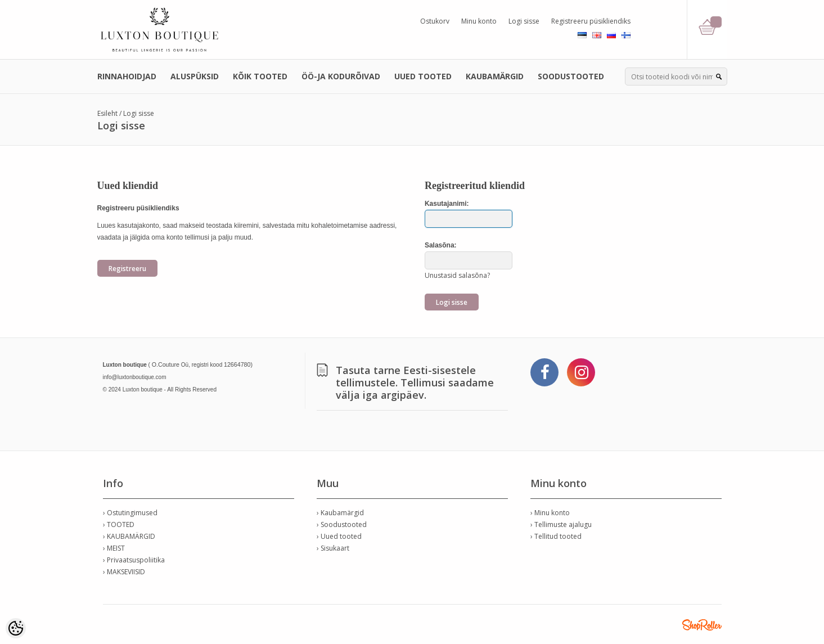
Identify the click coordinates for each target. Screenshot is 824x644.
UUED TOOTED (423, 76)
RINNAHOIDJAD (127, 76)
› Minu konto (550, 513)
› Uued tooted (339, 536)
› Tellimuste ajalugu (561, 524)
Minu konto (479, 21)
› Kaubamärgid (340, 513)
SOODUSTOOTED (571, 76)
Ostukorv (435, 21)
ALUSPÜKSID (195, 76)
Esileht (107, 113)
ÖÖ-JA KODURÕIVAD (341, 76)
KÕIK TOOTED (260, 76)
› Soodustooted (342, 524)
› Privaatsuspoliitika (134, 560)
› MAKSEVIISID (124, 572)
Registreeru (127, 269)
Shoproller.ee (702, 625)
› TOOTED (119, 524)
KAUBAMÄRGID (495, 76)
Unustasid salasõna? (457, 275)
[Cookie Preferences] (16, 628)
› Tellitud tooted (556, 536)
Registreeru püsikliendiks (591, 21)
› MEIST (114, 548)
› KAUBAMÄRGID (129, 536)
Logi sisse (524, 21)
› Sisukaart (333, 548)
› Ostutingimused (130, 513)
